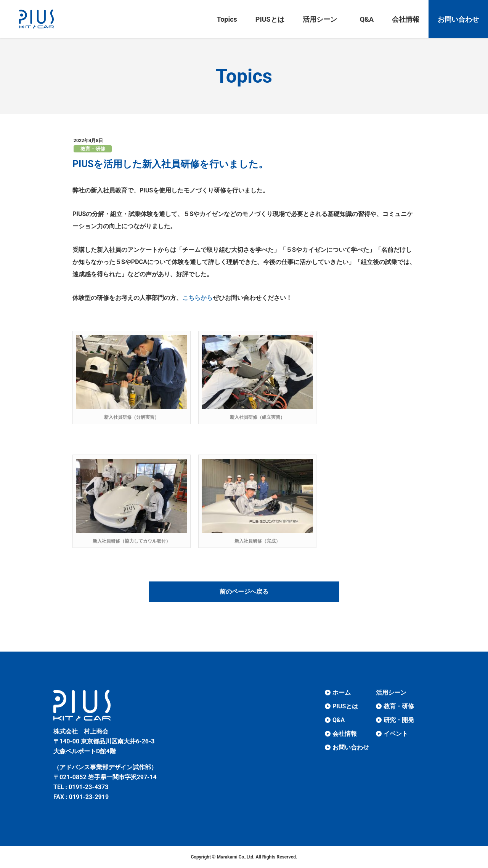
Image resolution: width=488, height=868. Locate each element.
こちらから (197, 298)
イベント (396, 734)
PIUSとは (345, 706)
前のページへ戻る (244, 592)
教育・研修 (93, 149)
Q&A (339, 720)
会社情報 (345, 734)
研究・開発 (399, 720)
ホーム (342, 693)
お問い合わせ (351, 747)
